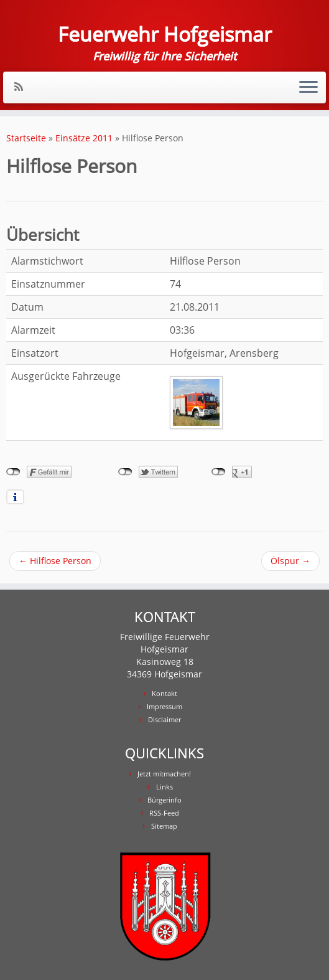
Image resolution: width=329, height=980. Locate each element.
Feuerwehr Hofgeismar (165, 34)
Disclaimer (165, 719)
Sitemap (164, 826)
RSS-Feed (164, 813)
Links (165, 787)
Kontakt (165, 693)
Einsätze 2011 (84, 138)
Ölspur (290, 561)
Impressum (165, 706)
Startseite (26, 138)
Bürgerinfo (165, 800)
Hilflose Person (55, 561)
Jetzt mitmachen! (164, 774)
